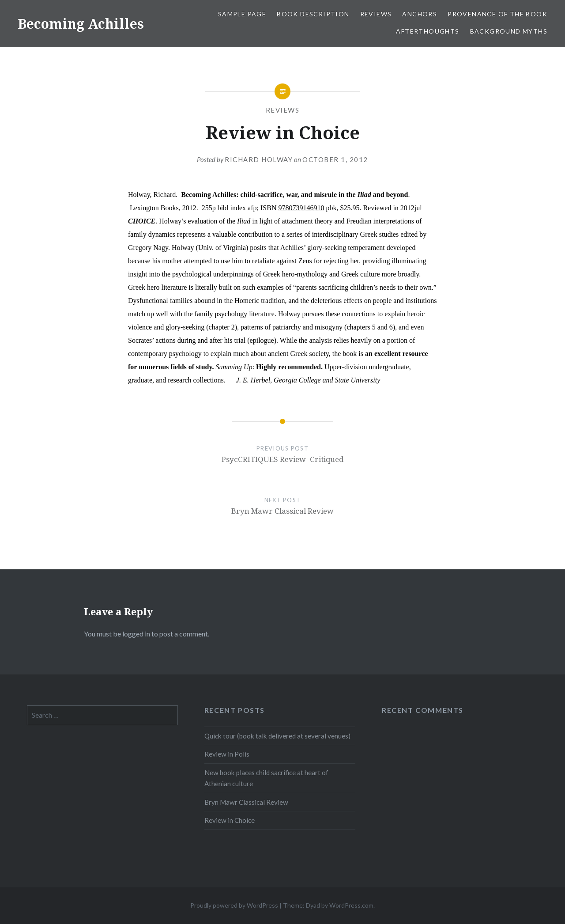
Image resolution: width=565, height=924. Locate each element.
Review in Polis (227, 754)
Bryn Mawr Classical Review (246, 802)
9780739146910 (301, 208)
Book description (313, 14)
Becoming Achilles (81, 24)
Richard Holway (259, 159)
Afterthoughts (428, 31)
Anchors (420, 14)
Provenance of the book (497, 14)
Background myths (509, 31)
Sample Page (242, 14)
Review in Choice (230, 820)
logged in (136, 634)
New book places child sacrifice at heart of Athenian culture (266, 778)
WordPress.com (351, 905)
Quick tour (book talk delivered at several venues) (277, 736)
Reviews (376, 14)
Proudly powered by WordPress (234, 905)
